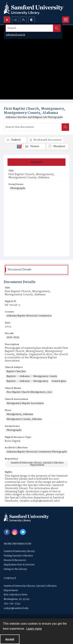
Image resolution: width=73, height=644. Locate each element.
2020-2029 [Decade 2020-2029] (13, 337)
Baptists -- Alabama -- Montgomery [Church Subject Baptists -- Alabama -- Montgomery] (27, 381)
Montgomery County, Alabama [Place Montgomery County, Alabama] (24, 419)
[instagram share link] (15, 532)
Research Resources (15, 560)
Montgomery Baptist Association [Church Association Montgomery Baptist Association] (25, 403)
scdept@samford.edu (16, 608)
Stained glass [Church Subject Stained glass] (59, 381)
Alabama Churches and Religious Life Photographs (34, 117)
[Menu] (66, 20)
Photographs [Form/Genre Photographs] (18, 188)
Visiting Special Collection (18, 556)
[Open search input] (7, 20)
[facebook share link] (7, 532)
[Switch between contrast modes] (32, 20)
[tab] (36, 162)
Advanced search (15, 35)
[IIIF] (19, 146)
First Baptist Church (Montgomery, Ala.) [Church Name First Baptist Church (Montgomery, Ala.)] (29, 392)
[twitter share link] (23, 532)
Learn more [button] (34, 629)
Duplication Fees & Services (19, 565)
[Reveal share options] (15, 20)
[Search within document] (65, 127)
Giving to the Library (15, 569)
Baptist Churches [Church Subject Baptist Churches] (16, 372)
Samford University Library (19, 551)
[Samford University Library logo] (34, 8)
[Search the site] (29, 28)
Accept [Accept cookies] (10, 639)
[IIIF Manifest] (57, 146)
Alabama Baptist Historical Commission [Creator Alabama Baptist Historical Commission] (29, 316)
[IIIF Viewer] (34, 146)
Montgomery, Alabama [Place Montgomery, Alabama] (20, 414)
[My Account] (23, 20)
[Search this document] (33, 127)
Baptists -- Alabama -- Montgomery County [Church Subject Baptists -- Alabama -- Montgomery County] (32, 376)
